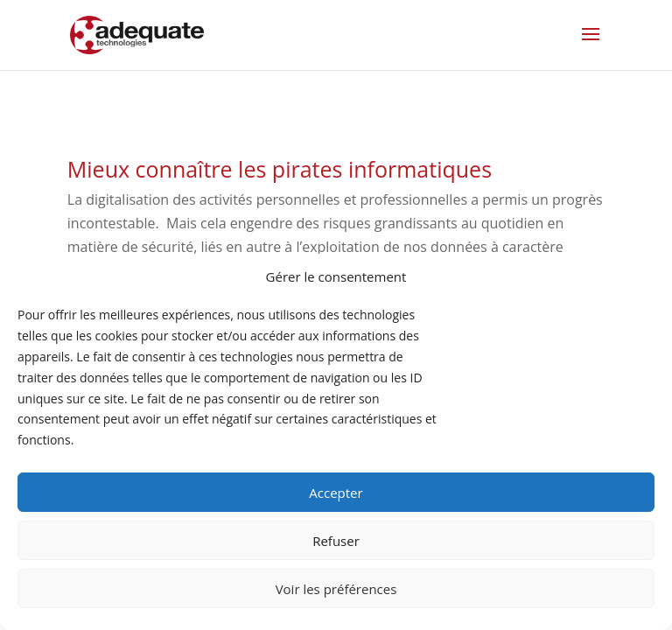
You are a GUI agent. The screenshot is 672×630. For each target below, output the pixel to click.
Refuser (336, 541)
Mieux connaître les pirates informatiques (280, 169)
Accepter (336, 493)
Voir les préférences (336, 589)
